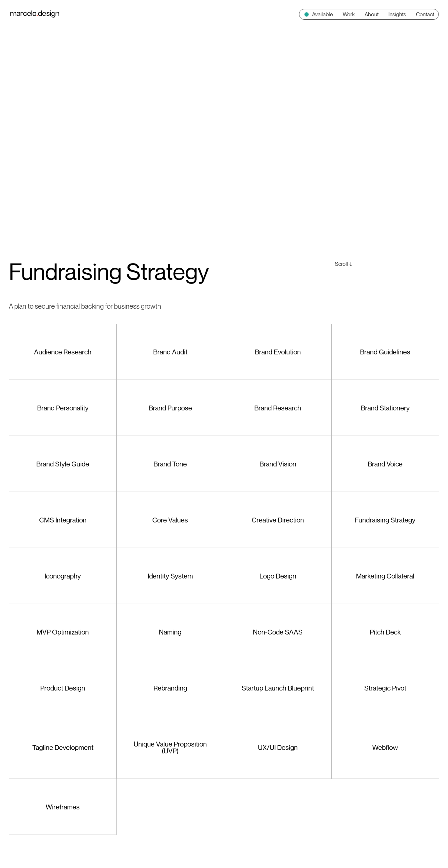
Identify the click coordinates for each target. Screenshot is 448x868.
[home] (35, 14)
